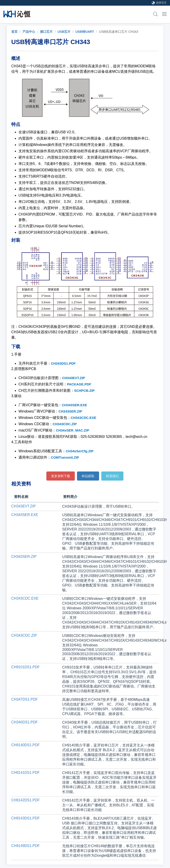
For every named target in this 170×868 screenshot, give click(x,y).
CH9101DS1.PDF (25, 667)
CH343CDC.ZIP (65, 424)
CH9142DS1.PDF (25, 800)
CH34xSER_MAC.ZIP (73, 430)
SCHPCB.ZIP (84, 391)
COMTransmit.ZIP (65, 457)
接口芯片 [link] (46, 32)
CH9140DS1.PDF (25, 745)
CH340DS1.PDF (24, 722)
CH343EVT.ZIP (74, 378)
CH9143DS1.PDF (25, 818)
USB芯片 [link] (64, 32)
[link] (14, 32)
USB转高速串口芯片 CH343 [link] (119, 32)
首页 (14, 32)
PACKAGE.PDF (79, 384)
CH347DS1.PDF (24, 699)
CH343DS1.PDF (63, 363)
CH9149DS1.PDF (25, 846)
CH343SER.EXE (75, 405)
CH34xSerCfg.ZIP (80, 451)
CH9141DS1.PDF (25, 773)
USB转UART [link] (85, 32)
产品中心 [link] (29, 32)
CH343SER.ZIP (70, 411)
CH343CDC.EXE (83, 418)
